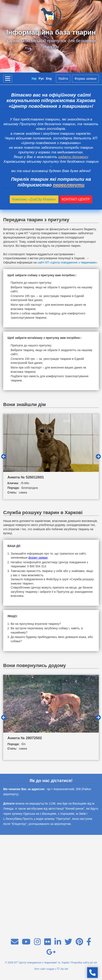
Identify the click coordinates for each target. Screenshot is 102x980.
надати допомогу (73, 157)
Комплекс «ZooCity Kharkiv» (34, 199)
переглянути (69, 185)
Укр (34, 79)
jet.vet (93, 963)
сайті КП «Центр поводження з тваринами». (68, 262)
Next (98, 457)
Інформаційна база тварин (51, 32)
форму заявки (38, 558)
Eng (49, 79)
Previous (4, 457)
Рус (41, 79)
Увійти (63, 79)
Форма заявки (85, 79)
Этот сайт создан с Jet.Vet (51, 969)
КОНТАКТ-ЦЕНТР (76, 199)
